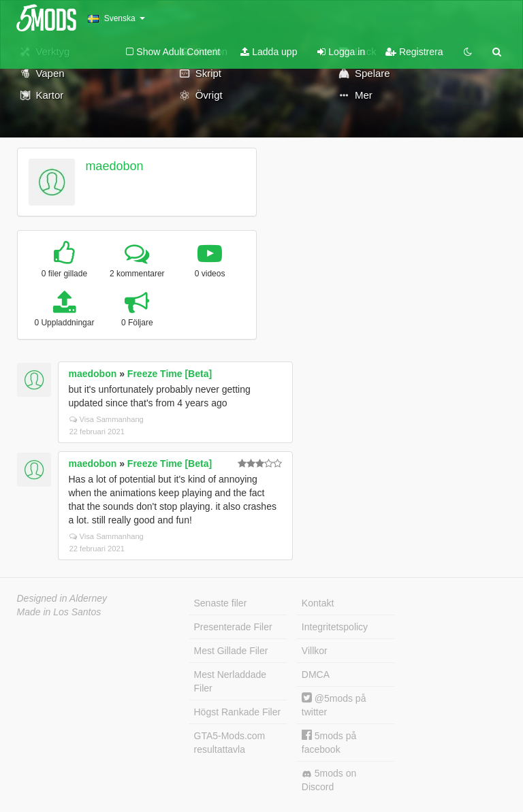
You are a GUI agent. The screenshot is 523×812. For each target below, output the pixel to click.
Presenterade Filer (233, 627)
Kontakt (318, 603)
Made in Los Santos (59, 612)
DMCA (316, 675)
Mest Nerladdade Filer (231, 681)
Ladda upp (269, 52)
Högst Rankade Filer (238, 712)
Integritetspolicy (335, 627)
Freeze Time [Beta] (170, 374)
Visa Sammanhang (107, 419)
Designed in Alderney (62, 598)
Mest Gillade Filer (231, 651)
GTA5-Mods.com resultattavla (230, 743)
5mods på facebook (329, 742)
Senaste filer (221, 603)
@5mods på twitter (334, 705)
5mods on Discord (329, 780)
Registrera (414, 52)
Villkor (315, 651)
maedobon (114, 166)
